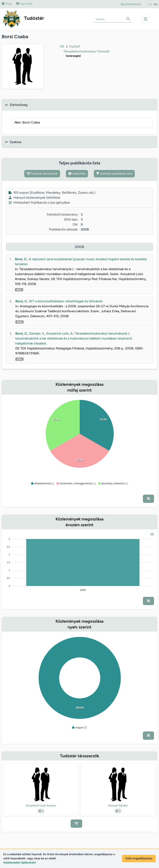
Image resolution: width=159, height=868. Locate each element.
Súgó (7, 4)
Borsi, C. (21, 259)
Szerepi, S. (37, 333)
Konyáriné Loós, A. (60, 333)
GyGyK (75, 46)
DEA (19, 290)
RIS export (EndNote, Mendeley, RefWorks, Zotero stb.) (52, 193)
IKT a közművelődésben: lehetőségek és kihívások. (66, 301)
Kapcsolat (24, 4)
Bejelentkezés (131, 4)
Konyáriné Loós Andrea (41, 806)
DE (62, 46)
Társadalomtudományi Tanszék (86, 51)
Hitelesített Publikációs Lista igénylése (39, 202)
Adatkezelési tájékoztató (20, 863)
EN (150, 4)
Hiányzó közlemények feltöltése (34, 198)
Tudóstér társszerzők (42, 174)
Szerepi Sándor (118, 806)
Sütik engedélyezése (139, 858)
